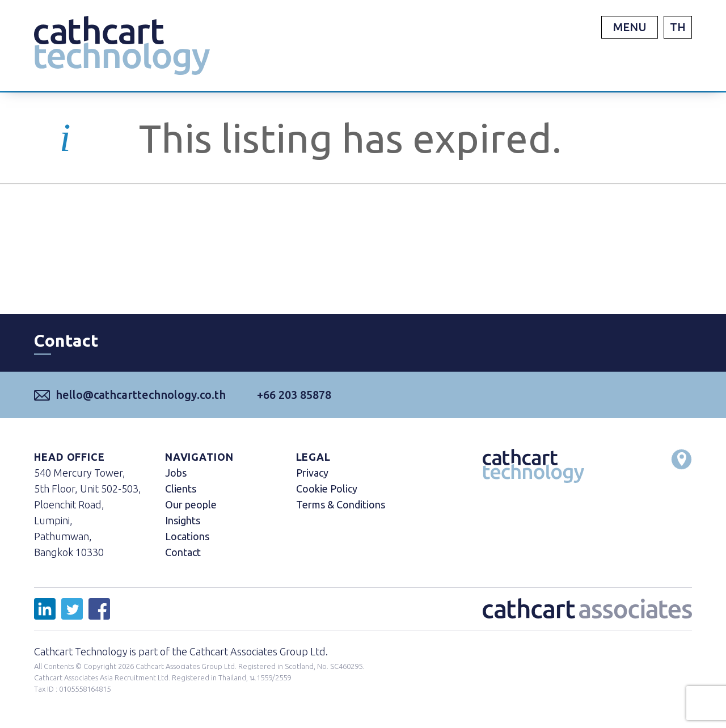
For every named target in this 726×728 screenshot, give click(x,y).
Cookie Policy (327, 489)
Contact (183, 552)
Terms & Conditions (341, 504)
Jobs (176, 473)
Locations (187, 536)
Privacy (312, 473)
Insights (183, 520)
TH (678, 27)
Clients (181, 489)
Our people (191, 504)
